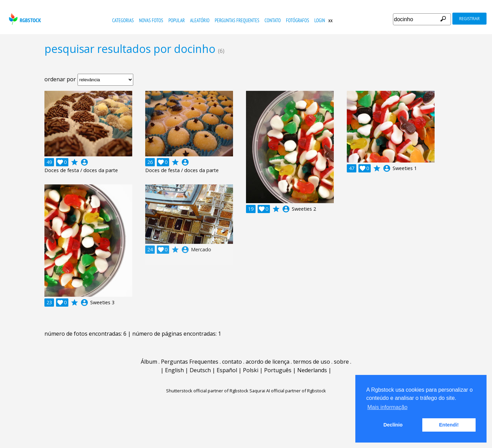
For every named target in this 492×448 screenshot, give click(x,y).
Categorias (123, 20)
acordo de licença (268, 362)
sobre (341, 362)
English (174, 370)
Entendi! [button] (449, 425)
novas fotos (151, 20)
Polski (251, 370)
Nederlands (312, 370)
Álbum (149, 362)
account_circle (84, 162)
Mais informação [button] (387, 407)
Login (320, 20)
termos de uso (312, 362)
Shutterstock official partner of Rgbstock (207, 391)
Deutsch (200, 370)
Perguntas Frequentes (237, 20)
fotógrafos (298, 20)
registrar (469, 19)
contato (272, 20)
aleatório (200, 20)
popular (177, 20)
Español (227, 370)
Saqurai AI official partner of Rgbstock (288, 391)
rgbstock (24, 19)
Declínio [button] (393, 425)
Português (278, 370)
